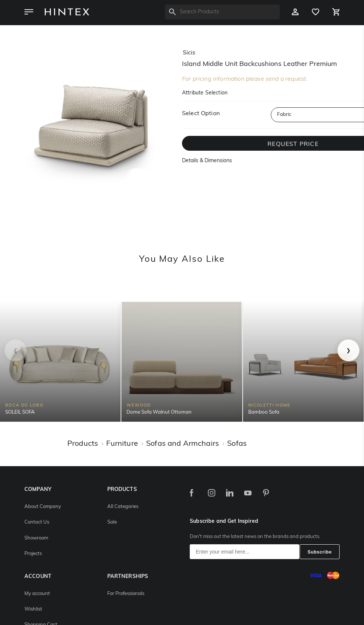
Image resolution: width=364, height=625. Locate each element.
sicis (189, 53)
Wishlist (33, 609)
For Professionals (126, 594)
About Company (43, 507)
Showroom (36, 538)
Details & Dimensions (207, 161)
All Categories (123, 507)
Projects (33, 554)
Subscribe (320, 552)
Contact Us (37, 522)
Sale (112, 522)
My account (37, 594)
